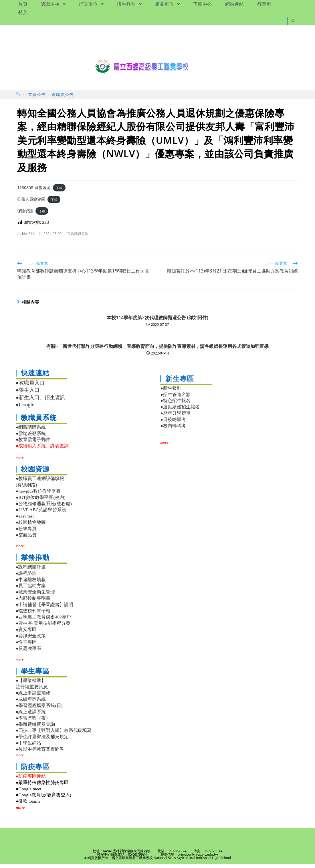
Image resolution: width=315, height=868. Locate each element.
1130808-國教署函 (34, 192)
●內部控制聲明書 (33, 602)
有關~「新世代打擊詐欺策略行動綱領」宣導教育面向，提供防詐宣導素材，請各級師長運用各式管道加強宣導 (157, 350)
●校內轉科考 (173, 430)
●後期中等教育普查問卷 (40, 753)
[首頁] (18, 98)
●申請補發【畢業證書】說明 (44, 609)
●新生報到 (171, 392)
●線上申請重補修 (33, 697)
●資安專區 (26, 633)
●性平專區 (26, 646)
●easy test (25, 520)
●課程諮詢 (26, 577)
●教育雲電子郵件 (33, 443)
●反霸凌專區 (28, 652)
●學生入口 (28, 394)
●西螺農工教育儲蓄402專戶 (43, 621)
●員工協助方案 (31, 590)
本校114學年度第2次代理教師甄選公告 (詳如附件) (157, 322)
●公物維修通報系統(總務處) (44, 508)
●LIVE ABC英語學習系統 (41, 514)
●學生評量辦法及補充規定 (42, 741)
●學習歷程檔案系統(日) (39, 709)
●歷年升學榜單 (175, 417)
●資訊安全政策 (31, 640)
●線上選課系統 (31, 716)
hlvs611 (28, 238)
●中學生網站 (28, 747)
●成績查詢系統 (31, 703)
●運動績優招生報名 (180, 411)
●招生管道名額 (175, 398)
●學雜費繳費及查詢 (35, 728)
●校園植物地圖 (31, 526)
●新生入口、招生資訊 (40, 401)
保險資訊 (25, 215)
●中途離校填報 (31, 584)
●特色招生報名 (175, 404)
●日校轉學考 (173, 423)
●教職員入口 (30, 387)
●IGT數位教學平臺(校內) (41, 501)
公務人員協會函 (31, 203)
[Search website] (293, 21)
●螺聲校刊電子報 (33, 615)
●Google (25, 409)
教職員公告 (80, 238)
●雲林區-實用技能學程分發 (43, 627)
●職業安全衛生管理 (35, 596)
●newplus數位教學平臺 (38, 495)
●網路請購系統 (31, 431)
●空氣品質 (26, 539)
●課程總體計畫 (31, 571)
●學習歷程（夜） (33, 722)
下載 (59, 192)
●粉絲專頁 (26, 533)
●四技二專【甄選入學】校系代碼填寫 (54, 734)
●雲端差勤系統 (31, 437)
